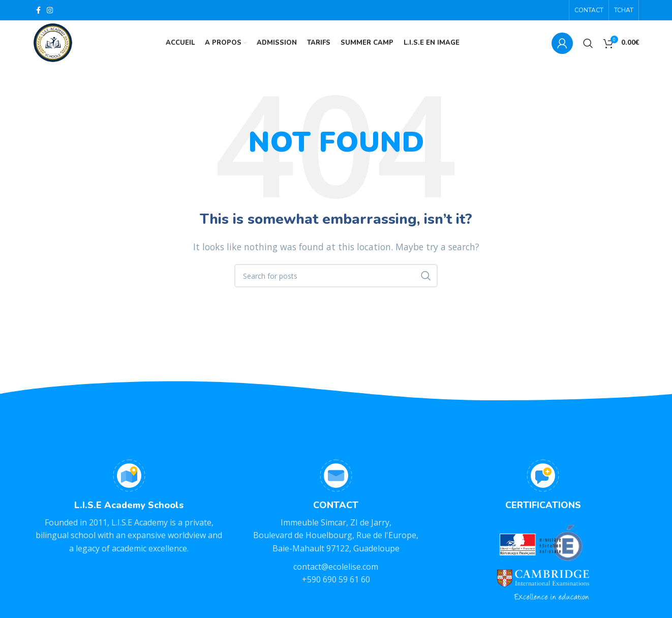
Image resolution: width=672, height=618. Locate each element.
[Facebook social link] (38, 10)
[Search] (588, 43)
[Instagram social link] (50, 10)
